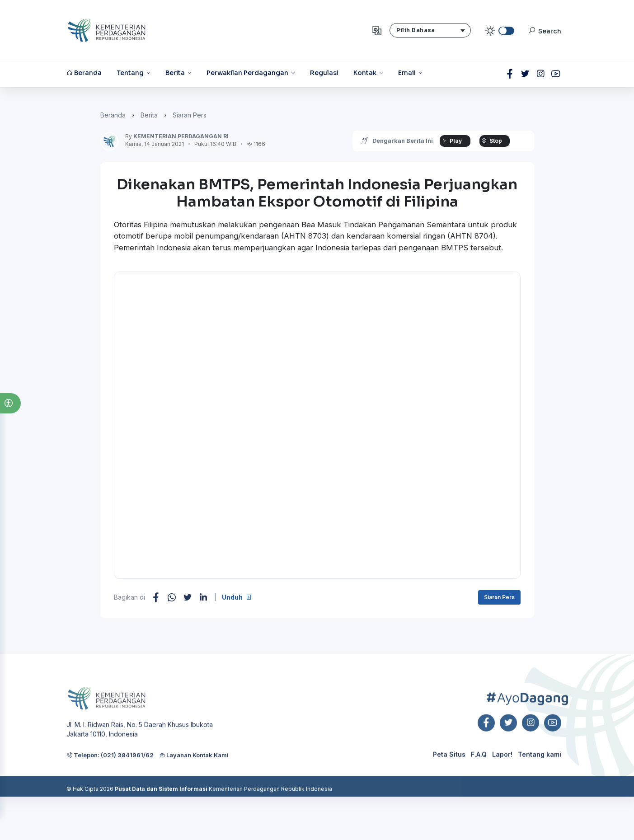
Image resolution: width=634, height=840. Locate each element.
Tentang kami (540, 780)
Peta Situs (449, 780)
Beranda (113, 115)
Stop (491, 141)
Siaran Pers (190, 115)
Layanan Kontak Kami (194, 784)
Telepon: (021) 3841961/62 (110, 784)
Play (451, 141)
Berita (149, 115)
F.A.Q (479, 780)
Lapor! (502, 780)
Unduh (237, 597)
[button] (10, 404)
